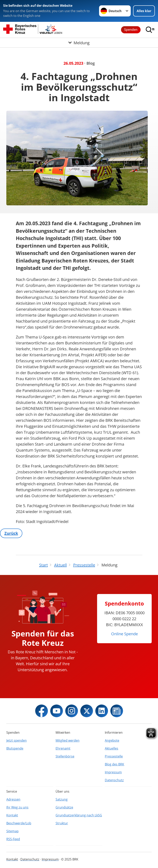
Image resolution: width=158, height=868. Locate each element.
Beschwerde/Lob (19, 823)
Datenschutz (114, 780)
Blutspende (15, 748)
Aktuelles (112, 748)
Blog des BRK (114, 764)
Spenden (131, 30)
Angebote (112, 740)
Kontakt (12, 815)
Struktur (62, 823)
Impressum (113, 772)
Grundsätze (64, 807)
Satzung (62, 799)
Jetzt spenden (17, 740)
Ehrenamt (63, 748)
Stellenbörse (65, 756)
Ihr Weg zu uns (17, 807)
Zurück (11, 533)
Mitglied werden (68, 740)
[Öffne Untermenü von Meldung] (79, 43)
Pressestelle (114, 756)
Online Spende (124, 634)
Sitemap (12, 831)
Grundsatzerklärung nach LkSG (79, 815)
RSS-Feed (13, 839)
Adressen (13, 799)
